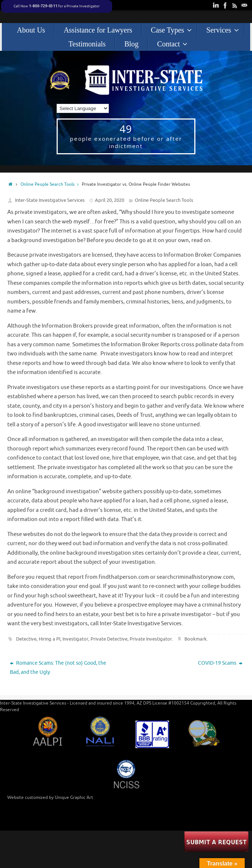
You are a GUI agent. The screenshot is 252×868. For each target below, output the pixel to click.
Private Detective (109, 639)
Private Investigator (151, 639)
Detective (26, 639)
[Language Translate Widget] (83, 108)
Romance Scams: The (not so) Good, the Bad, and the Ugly (58, 668)
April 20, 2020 (110, 200)
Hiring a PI (49, 639)
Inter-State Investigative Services (50, 200)
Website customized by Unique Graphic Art (50, 797)
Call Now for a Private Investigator (57, 6)
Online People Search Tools (51, 184)
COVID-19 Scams (220, 663)
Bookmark (196, 639)
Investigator (75, 639)
